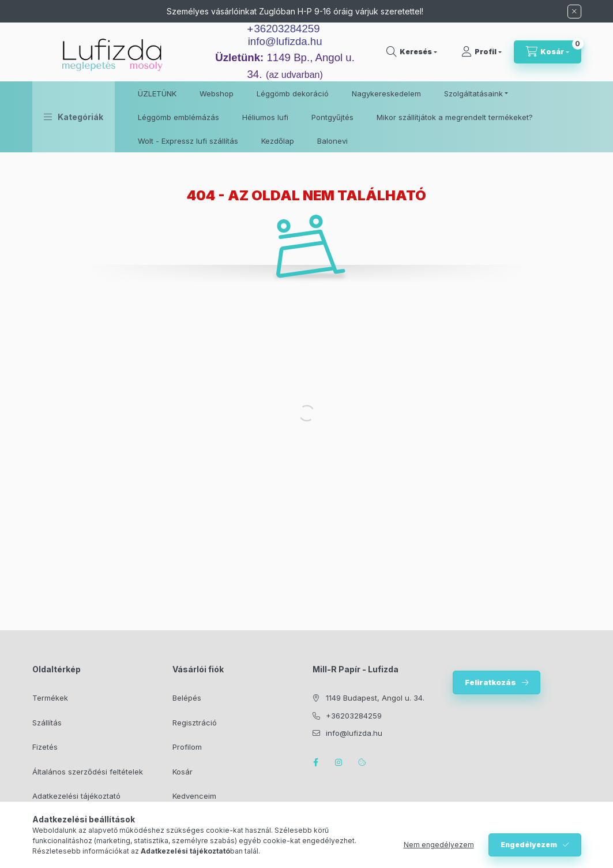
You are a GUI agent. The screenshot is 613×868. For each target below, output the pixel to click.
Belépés (187, 698)
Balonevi (332, 141)
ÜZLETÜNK (157, 93)
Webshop (217, 93)
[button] (74, 117)
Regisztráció (195, 723)
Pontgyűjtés (332, 117)
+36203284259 (354, 716)
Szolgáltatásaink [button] (473, 93)
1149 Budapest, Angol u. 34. (375, 698)
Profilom (187, 747)
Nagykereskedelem (386, 93)
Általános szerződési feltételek (88, 772)
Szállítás (47, 723)
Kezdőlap (278, 141)
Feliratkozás (490, 682)
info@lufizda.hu (285, 41)
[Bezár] (574, 12)
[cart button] (548, 52)
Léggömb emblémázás (178, 117)
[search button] (412, 52)
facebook (316, 762)
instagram (339, 762)
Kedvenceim (194, 796)
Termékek (50, 698)
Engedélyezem (529, 845)
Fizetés (45, 747)
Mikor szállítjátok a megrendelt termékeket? (455, 117)
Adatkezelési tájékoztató (76, 796)
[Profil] (482, 52)
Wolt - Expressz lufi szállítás (188, 141)
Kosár (183, 772)
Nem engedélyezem (439, 845)
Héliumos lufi (265, 117)
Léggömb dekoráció (293, 93)
